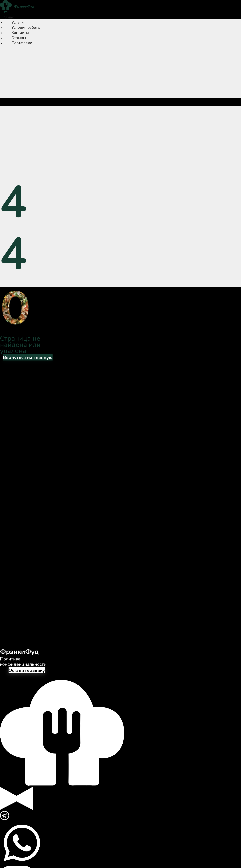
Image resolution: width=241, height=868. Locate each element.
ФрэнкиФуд (19, 652)
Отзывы (19, 38)
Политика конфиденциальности (23, 662)
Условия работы (26, 27)
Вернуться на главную (28, 357)
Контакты (20, 33)
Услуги (18, 22)
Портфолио (22, 43)
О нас (9, 17)
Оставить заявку (27, 670)
